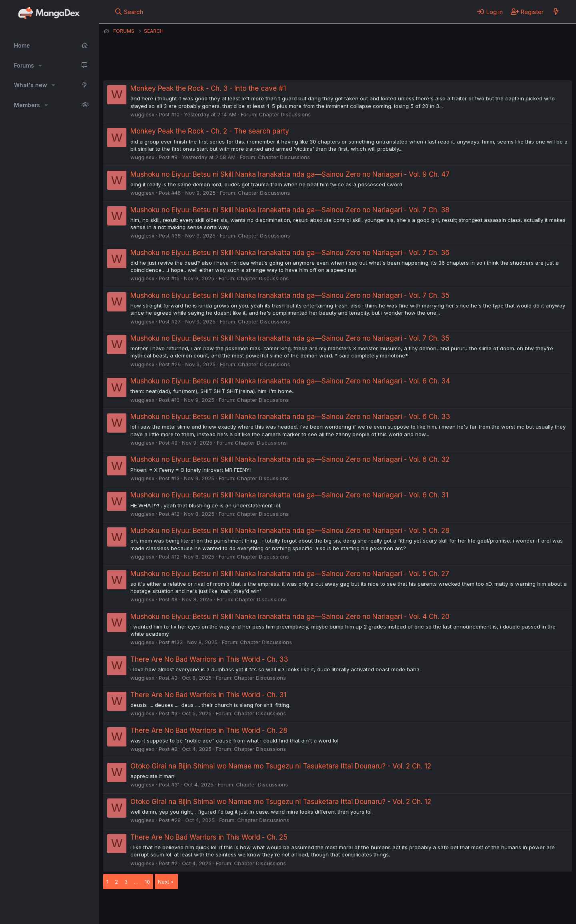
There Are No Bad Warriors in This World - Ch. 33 (209, 659)
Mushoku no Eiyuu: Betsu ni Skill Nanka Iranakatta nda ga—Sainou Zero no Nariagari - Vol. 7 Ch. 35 (290, 295)
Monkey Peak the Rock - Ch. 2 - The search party (210, 131)
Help (332, 907)
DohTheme (496, 913)
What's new (31, 85)
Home (22, 45)
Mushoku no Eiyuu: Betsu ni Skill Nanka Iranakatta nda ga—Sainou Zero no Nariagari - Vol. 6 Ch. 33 (290, 417)
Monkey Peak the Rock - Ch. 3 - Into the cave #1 (208, 88)
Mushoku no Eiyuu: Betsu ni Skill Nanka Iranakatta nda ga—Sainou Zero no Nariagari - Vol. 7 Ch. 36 (290, 253)
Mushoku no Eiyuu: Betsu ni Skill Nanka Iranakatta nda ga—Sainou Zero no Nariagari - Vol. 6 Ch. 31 (289, 495)
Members (27, 105)
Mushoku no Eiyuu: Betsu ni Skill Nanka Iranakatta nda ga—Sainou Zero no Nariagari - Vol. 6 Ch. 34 (290, 381)
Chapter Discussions (285, 114)
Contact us (208, 907)
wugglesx (142, 114)
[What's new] (556, 12)
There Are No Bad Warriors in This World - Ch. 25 (209, 837)
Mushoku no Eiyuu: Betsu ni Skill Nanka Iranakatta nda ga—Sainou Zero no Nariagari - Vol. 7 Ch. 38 (290, 210)
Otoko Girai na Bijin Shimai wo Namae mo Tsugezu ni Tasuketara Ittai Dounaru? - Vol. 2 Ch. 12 (281, 766)
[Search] (129, 12)
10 (147, 882)
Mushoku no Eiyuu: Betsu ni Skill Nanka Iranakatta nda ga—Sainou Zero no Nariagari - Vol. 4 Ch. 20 (290, 617)
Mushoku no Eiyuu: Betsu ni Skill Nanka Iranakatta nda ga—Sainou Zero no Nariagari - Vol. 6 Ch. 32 (290, 459)
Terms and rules (252, 907)
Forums (24, 65)
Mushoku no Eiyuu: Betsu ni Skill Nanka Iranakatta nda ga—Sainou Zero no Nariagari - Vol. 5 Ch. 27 (290, 574)
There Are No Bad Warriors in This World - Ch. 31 (208, 695)
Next (164, 882)
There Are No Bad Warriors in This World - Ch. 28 (209, 730)
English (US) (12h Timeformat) (144, 907)
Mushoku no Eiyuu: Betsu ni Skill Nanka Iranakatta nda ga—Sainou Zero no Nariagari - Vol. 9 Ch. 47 (290, 174)
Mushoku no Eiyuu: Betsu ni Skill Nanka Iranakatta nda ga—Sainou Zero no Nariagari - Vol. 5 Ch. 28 (290, 531)
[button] (40, 66)
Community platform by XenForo (506, 906)
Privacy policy (299, 907)
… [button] (136, 882)
